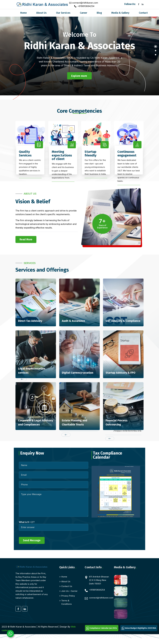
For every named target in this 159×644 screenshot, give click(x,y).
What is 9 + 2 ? (27, 522)
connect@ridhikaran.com (85, 3)
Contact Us (67, 586)
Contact (143, 13)
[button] (156, 48)
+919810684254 (86, 6)
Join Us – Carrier (69, 591)
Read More (26, 239)
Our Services (63, 13)
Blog (99, 13)
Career (84, 13)
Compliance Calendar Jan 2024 (102, 628)
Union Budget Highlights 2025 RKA (139, 628)
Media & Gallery (120, 13)
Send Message (32, 540)
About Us (41, 13)
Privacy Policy (68, 596)
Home (23, 13)
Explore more (79, 76)
